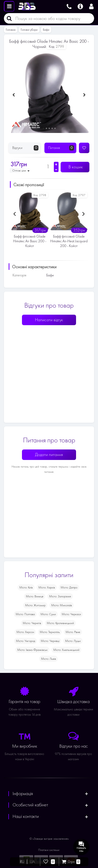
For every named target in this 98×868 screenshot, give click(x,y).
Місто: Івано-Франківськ (32, 650)
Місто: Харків (47, 587)
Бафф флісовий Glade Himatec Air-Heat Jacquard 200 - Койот (69, 241)
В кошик (75, 167)
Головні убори (29, 30)
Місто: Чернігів (32, 623)
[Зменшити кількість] (56, 170)
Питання (61, 148)
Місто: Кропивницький (60, 623)
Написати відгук (49, 320)
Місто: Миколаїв (62, 605)
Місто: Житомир (35, 605)
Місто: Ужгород (25, 641)
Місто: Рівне (73, 632)
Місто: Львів (48, 659)
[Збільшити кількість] (56, 164)
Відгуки (25, 148)
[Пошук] (8, 18)
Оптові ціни (21, 170)
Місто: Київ (26, 587)
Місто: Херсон (25, 632)
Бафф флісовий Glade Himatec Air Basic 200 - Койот (30, 241)
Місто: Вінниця (35, 596)
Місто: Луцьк (73, 641)
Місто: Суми (48, 614)
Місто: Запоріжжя (60, 596)
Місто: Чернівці (50, 641)
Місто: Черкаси (71, 614)
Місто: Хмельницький (66, 650)
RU (22, 862)
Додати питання (49, 455)
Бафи (46, 30)
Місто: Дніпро (69, 587)
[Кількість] (48, 167)
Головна (11, 30)
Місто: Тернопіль (50, 632)
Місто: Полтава (25, 614)
